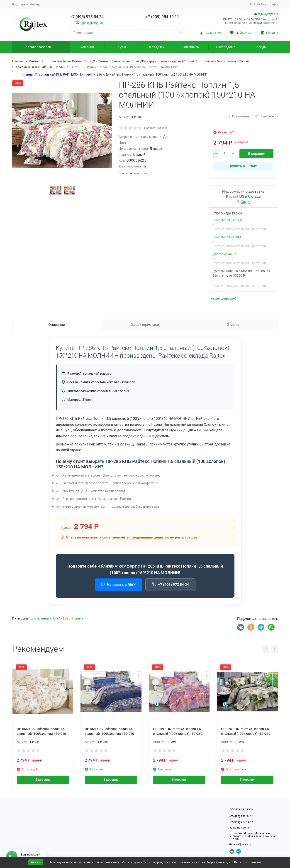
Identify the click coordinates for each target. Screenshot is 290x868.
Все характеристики (133, 173)
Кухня (122, 47)
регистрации (186, 537)
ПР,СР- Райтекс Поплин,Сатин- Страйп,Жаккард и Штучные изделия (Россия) (141, 61)
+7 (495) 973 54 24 (170, 584)
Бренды (261, 47)
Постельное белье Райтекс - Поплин (224, 61)
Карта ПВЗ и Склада (243, 196)
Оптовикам (191, 47)
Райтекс (34, 61)
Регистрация (269, 4)
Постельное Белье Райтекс (64, 61)
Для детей (157, 47)
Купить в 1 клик (243, 166)
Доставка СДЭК (224, 254)
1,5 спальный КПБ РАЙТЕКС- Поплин (40, 67)
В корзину (256, 154)
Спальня (87, 47)
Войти (254, 4)
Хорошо (36, 862)
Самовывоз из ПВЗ (227, 237)
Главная (18, 61)
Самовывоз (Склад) (227, 220)
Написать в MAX (118, 584)
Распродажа (226, 47)
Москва (35, 4)
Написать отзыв (156, 128)
